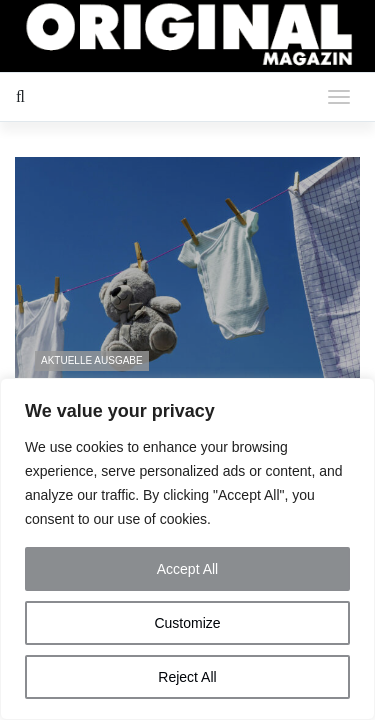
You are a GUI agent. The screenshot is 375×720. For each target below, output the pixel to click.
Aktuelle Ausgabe (92, 360)
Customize (187, 623)
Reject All (187, 677)
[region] (187, 549)
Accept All (187, 569)
